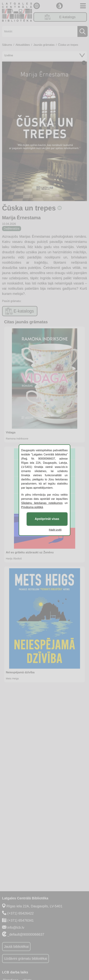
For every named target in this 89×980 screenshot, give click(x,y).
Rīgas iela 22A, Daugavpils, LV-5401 (34, 906)
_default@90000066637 (26, 934)
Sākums (7, 45)
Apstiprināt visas (47, 519)
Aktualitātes (23, 45)
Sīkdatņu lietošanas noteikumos (42, 503)
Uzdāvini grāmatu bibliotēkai (26, 959)
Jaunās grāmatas (44, 45)
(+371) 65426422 (21, 913)
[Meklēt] (44, 31)
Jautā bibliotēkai (16, 947)
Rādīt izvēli (55, 530)
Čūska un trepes (68, 45)
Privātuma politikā (32, 507)
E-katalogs (60, 17)
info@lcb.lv (16, 927)
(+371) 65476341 (21, 920)
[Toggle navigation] (83, 6)
